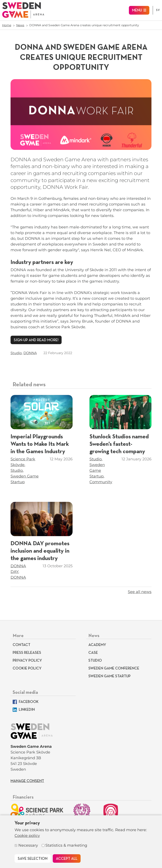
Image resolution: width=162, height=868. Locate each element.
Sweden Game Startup (97, 471)
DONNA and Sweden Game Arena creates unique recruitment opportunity (84, 25)
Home (7, 25)
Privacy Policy (27, 661)
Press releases (27, 653)
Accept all (67, 859)
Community (101, 482)
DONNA (30, 353)
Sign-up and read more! (36, 340)
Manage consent (27, 781)
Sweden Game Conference (114, 668)
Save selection (33, 859)
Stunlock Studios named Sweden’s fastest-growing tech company (119, 444)
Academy (97, 645)
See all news (140, 592)
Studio (16, 353)
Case (93, 653)
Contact (22, 645)
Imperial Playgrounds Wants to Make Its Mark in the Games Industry (40, 444)
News (20, 25)
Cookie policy (27, 836)
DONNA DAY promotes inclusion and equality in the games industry (40, 551)
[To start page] (23, 10)
